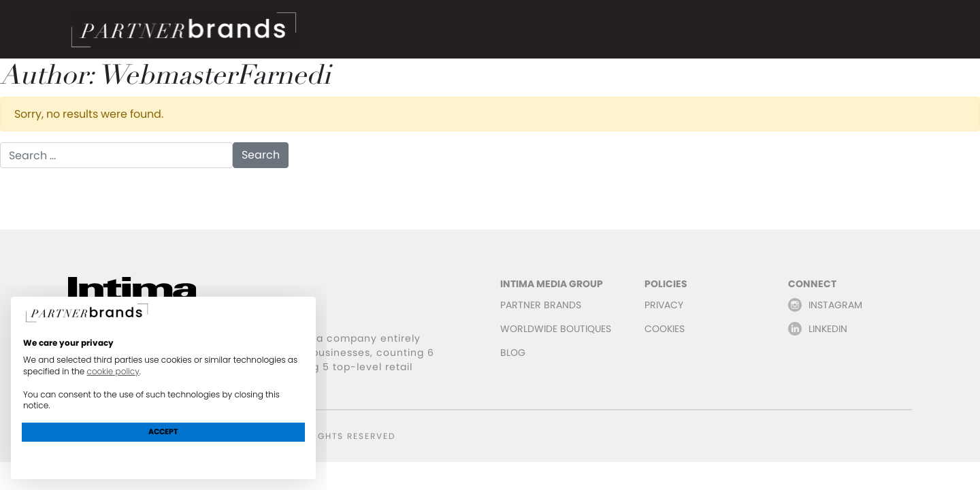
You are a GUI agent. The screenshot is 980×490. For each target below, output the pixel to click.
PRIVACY (664, 305)
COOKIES (665, 329)
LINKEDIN (828, 329)
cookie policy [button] (113, 371)
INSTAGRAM (835, 305)
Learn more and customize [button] (164, 456)
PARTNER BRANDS (541, 305)
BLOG (513, 353)
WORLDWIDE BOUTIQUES (556, 329)
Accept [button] (163, 431)
